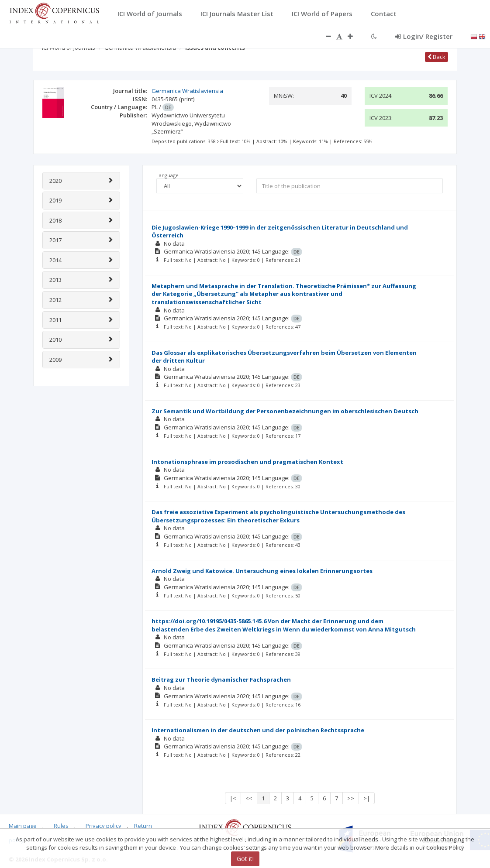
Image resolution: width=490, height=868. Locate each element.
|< (233, 798)
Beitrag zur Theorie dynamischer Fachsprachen (221, 679)
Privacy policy (104, 826)
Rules (61, 826)
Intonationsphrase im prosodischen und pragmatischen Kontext (247, 462)
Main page (23, 826)
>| (367, 798)
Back (437, 57)
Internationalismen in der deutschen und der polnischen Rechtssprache (258, 730)
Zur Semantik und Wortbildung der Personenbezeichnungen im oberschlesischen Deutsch (285, 411)
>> (351, 798)
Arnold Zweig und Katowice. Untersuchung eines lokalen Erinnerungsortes (262, 571)
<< (249, 798)
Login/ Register (424, 36)
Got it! (245, 859)
